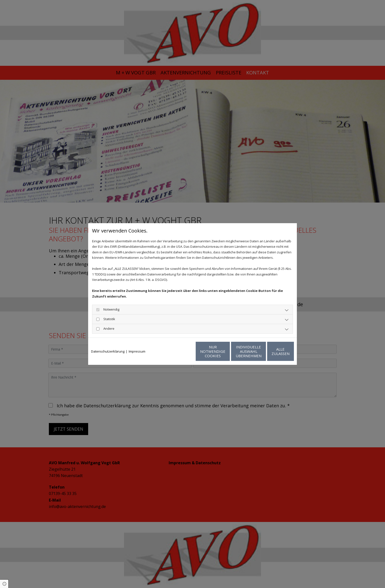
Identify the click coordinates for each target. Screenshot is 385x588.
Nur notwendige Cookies (178, 351)
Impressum (137, 351)
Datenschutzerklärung (108, 351)
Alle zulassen (271, 351)
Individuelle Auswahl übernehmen (225, 351)
